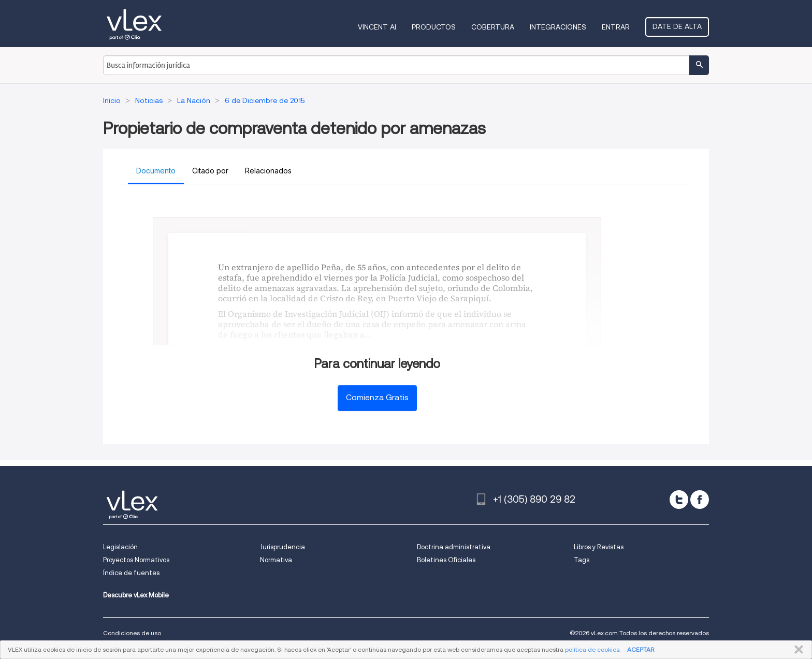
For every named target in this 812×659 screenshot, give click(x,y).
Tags (582, 560)
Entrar (616, 27)
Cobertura (493, 27)
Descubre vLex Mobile (136, 595)
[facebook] (700, 500)
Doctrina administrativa (454, 547)
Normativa (276, 560)
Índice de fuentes (131, 573)
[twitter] (679, 500)
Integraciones (558, 27)
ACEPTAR (641, 649)
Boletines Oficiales (446, 560)
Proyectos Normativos (136, 560)
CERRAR (797, 650)
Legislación (120, 547)
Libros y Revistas (599, 547)
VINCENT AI (377, 27)
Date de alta (677, 26)
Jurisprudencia (282, 547)
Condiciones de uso (132, 633)
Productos (434, 27)
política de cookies (592, 649)
